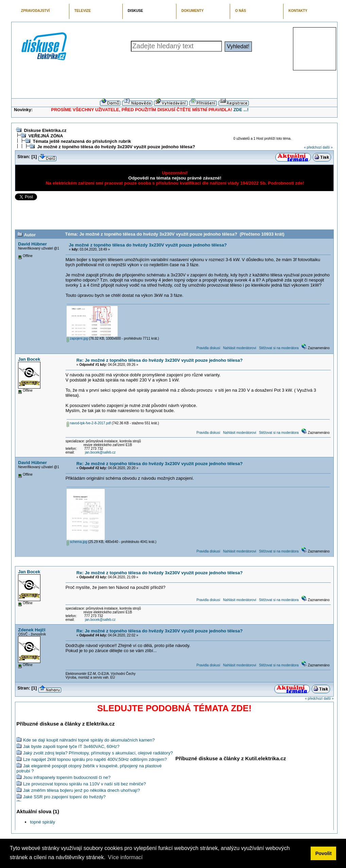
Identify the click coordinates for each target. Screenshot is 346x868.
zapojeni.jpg (77, 338)
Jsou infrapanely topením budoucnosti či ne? (67, 777)
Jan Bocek (29, 359)
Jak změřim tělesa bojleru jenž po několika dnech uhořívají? (82, 790)
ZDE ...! (241, 110)
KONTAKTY (298, 11)
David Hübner (32, 244)
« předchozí (313, 147)
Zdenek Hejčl (32, 630)
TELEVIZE (83, 11)
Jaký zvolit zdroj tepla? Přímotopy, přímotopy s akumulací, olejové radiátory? (98, 753)
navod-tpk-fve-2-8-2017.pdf (89, 423)
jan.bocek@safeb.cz (100, 452)
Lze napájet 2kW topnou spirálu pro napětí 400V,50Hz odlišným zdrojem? (95, 759)
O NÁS (241, 11)
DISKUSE (135, 11)
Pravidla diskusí (208, 348)
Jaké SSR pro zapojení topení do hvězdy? (64, 797)
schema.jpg (77, 542)
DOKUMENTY (193, 11)
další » (327, 147)
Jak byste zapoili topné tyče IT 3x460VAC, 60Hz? (71, 746)
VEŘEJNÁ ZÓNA (46, 136)
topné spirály (42, 822)
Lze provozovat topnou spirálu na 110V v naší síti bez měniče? (84, 784)
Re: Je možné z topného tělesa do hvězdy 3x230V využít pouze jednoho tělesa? (160, 360)
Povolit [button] (324, 853)
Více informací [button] (125, 857)
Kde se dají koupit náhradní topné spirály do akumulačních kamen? (89, 740)
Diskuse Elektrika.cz (45, 130)
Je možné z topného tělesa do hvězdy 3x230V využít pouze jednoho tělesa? (116, 147)
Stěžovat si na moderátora (279, 348)
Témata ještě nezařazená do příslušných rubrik (82, 141)
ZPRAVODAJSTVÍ (35, 11)
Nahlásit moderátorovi (239, 348)
